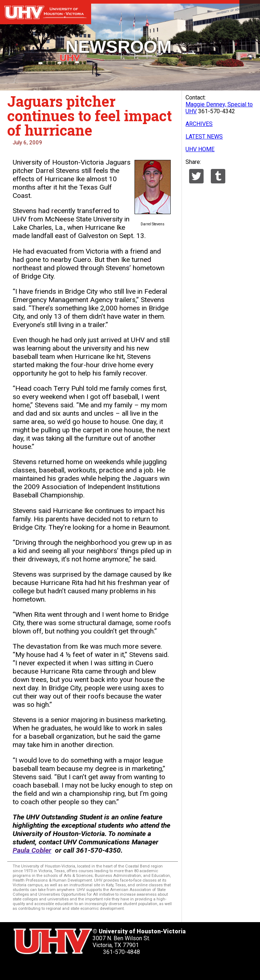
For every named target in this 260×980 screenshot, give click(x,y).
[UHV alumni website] (112, 968)
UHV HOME (200, 149)
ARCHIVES (199, 124)
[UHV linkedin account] (57, 968)
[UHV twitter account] (21, 968)
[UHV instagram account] (94, 968)
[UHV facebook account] (39, 968)
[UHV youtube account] (76, 968)
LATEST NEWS (204, 137)
